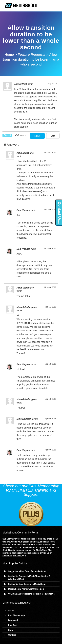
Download (13, 620)
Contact (12, 635)
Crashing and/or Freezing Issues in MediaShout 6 (31, 594)
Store (11, 630)
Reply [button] (37, 136)
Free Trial (13, 625)
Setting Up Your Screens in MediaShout (27, 584)
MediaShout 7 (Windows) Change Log (26, 589)
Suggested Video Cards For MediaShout (27, 571)
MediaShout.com (22, 603)
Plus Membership (16, 615)
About (11, 610)
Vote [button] (53, 136)
